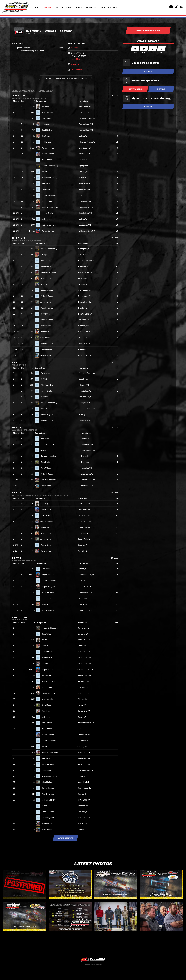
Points (59, 7)
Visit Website (75, 70)
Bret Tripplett (48, 160)
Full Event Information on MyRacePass (65, 79)
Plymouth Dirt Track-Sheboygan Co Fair (153, 98)
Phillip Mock (48, 118)
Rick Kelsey (48, 183)
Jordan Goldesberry (51, 166)
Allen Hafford (47, 302)
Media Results (65, 838)
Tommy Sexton (49, 213)
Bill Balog (47, 106)
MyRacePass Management (93, 964)
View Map (76, 59)
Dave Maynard (48, 344)
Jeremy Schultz (49, 124)
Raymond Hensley (50, 178)
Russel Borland (49, 154)
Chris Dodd (46, 338)
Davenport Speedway (145, 63)
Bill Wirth (46, 172)
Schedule (48, 7)
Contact (113, 7)
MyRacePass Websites (93, 959)
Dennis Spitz (48, 201)
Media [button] (68, 7)
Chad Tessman (48, 320)
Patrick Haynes (48, 308)
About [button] (79, 7)
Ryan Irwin (46, 332)
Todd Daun (47, 142)
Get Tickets (135, 89)
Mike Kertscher (49, 112)
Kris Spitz (47, 136)
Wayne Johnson (49, 231)
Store (102, 7)
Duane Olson (47, 326)
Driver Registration (148, 30)
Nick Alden (47, 219)
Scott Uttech (47, 355)
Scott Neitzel (48, 130)
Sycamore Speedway (145, 80)
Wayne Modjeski (50, 148)
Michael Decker (48, 296)
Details (148, 71)
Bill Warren (46, 314)
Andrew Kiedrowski (51, 207)
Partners (91, 7)
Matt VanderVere (50, 225)
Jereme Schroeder (51, 195)
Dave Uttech (48, 189)
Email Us (73, 64)
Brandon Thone (48, 290)
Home (37, 7)
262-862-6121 (75, 48)
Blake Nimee (47, 284)
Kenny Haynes (48, 349)
